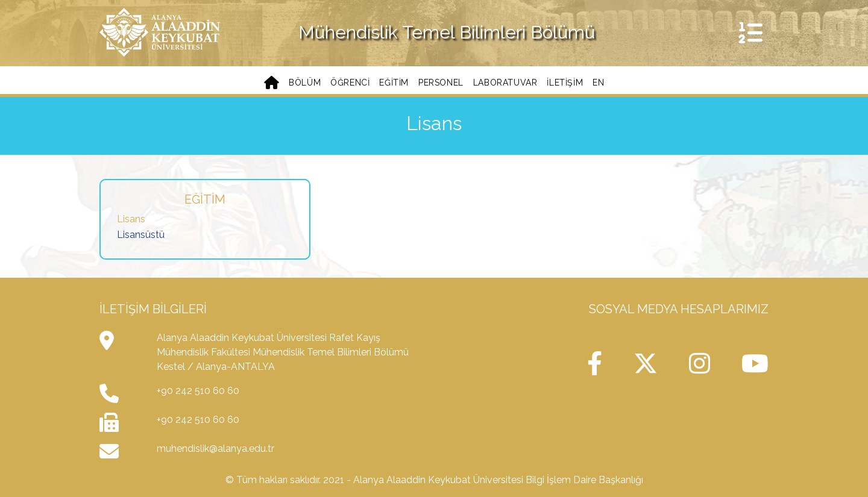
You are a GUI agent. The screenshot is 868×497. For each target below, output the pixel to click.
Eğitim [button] (394, 83)
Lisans (131, 219)
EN (598, 83)
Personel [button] (441, 83)
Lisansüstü (141, 235)
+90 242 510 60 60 (198, 391)
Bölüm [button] (305, 83)
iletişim (565, 83)
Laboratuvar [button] (505, 83)
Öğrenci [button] (350, 83)
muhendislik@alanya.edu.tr (215, 449)
